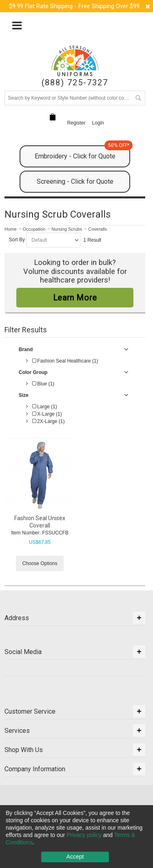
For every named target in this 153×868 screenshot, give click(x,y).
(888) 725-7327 (75, 83)
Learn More (75, 298)
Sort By (17, 240)
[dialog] (76, 837)
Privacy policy (84, 835)
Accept (75, 857)
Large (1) (45, 407)
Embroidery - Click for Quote (82, 153)
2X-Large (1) (49, 421)
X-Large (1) (47, 414)
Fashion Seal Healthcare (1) (65, 361)
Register (76, 123)
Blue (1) (43, 384)
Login (98, 123)
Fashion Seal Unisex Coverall (40, 522)
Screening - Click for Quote (75, 181)
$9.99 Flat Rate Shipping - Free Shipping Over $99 (74, 6)
